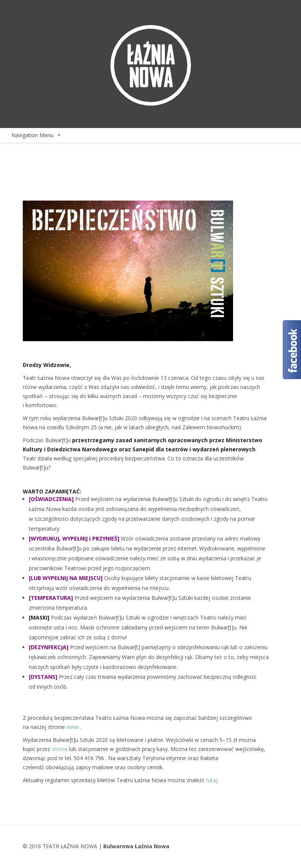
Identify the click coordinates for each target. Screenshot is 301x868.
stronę (60, 749)
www (73, 727)
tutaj (212, 780)
